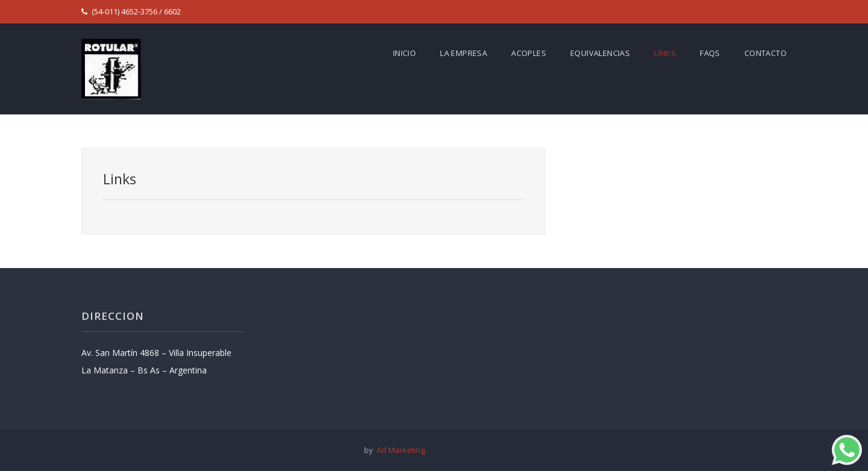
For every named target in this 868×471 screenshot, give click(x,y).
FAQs (710, 53)
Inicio (404, 53)
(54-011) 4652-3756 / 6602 (131, 11)
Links (665, 53)
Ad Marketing (399, 450)
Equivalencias (600, 53)
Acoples (529, 53)
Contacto (766, 53)
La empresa (464, 53)
